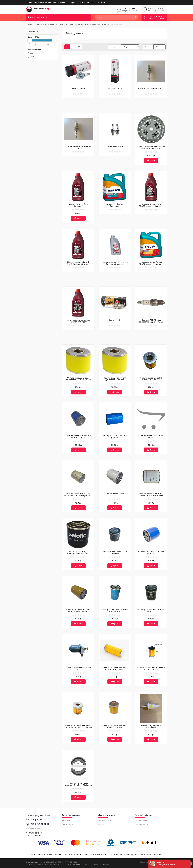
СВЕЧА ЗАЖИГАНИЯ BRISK (151, 88)
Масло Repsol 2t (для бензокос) (115, 205)
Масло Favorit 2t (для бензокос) (78, 205)
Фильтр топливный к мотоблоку (151, 726)
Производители (105, 820)
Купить (151, 160)
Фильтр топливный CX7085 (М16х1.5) (151, 610)
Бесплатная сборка (67, 2)
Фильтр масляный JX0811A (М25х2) (115, 437)
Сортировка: (115, 47)
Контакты (101, 2)
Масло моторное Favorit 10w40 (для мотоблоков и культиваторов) (78, 264)
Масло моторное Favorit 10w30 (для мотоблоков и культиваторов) (151, 206)
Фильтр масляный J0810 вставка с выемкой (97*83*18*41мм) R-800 (151, 380)
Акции (101, 824)
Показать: (148, 47)
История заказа (142, 824)
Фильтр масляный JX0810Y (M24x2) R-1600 (78, 437)
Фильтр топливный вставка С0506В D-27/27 (115, 726)
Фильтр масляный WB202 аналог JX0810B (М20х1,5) (151, 495)
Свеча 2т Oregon (78, 88)
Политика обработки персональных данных (131, 855)
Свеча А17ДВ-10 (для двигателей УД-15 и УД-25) (151, 321)
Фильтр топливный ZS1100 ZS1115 (78, 668)
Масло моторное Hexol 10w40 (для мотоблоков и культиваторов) (115, 264)
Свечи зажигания (115, 146)
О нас (29, 2)
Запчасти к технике (45, 24)
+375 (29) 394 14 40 (156, 11)
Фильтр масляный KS (115, 494)
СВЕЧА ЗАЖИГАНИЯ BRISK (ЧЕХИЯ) (78, 147)
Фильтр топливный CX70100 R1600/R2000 (115, 610)
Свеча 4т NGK (115, 320)
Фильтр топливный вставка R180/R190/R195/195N (115, 668)
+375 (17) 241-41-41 (37, 824)
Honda (31, 57)
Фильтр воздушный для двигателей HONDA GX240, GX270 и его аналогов (78, 380)
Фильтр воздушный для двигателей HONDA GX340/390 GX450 (115, 380)
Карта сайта (67, 824)
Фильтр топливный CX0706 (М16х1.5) (115, 553)
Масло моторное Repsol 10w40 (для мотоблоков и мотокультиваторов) (151, 264)
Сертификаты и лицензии (45, 2)
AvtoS (31, 53)
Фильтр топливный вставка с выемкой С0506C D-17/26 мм (78, 726)
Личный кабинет (142, 820)
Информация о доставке (50, 855)
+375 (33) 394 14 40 (156, 8)
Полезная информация (96, 855)
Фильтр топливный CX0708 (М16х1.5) (151, 553)
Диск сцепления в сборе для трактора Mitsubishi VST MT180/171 (151, 148)
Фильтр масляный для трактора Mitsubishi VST (78, 553)
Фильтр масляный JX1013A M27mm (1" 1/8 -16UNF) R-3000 (78, 495)
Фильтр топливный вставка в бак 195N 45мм (151, 668)
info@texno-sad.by (130, 11)
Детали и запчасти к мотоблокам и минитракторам (82, 24)
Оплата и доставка (86, 2)
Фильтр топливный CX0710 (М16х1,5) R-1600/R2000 (78, 610)
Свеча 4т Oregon (115, 88)
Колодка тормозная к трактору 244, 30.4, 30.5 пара (78, 784)
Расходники (116, 24)
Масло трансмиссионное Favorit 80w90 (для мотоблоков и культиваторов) (78, 322)
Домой (29, 24)
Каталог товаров (36, 17)
